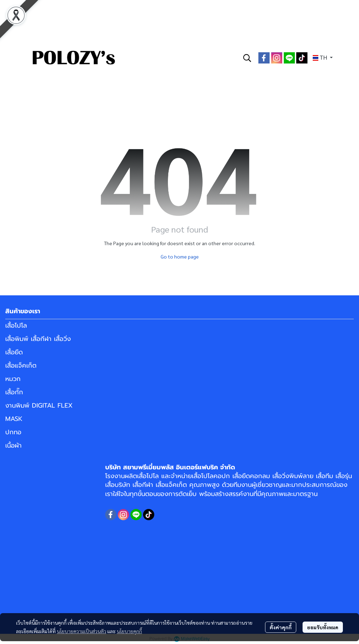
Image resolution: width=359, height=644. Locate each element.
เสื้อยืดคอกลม (251, 476)
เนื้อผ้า (13, 445)
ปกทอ (13, 432)
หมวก (13, 379)
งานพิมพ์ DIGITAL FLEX (39, 405)
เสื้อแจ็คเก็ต (21, 365)
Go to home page (180, 256)
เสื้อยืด (14, 352)
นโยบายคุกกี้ (129, 631)
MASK (14, 419)
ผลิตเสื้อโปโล (142, 476)
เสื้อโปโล (16, 326)
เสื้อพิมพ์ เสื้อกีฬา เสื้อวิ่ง (38, 339)
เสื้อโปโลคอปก (211, 476)
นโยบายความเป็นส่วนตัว (82, 631)
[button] (247, 58)
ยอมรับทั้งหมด (323, 627)
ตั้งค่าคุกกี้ (281, 627)
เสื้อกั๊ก (14, 392)
